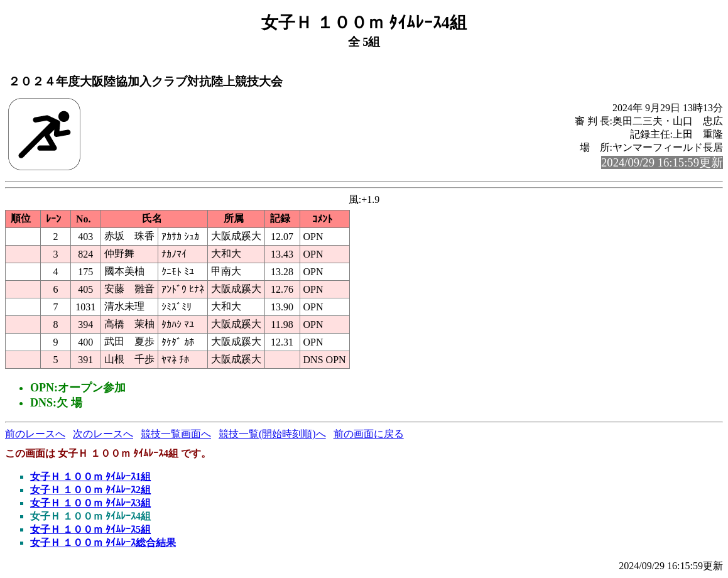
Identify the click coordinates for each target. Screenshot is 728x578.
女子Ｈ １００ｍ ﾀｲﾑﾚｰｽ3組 (90, 503)
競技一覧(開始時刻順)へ (272, 434)
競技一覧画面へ (176, 434)
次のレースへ (103, 434)
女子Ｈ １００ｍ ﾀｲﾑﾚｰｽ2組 (90, 490)
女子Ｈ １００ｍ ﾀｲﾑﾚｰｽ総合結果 (103, 543)
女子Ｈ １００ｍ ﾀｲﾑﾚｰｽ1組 (90, 477)
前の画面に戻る (369, 434)
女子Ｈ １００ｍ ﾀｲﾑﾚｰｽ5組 (90, 529)
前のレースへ (35, 434)
